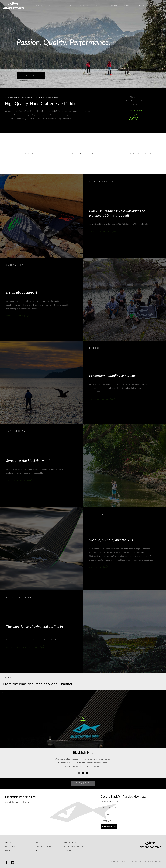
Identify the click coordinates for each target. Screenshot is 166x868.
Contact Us (98, 567)
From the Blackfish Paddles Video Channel (38, 684)
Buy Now (28, 154)
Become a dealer (138, 154)
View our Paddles (102, 399)
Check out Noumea (103, 231)
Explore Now (134, 116)
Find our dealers (19, 480)
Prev (3, 44)
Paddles (10, 846)
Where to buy (83, 154)
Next (163, 44)
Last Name (107, 821)
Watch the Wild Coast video (25, 647)
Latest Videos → (31, 76)
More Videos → (83, 783)
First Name (107, 814)
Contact (69, 850)
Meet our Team (17, 316)
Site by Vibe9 (115, 861)
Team (38, 842)
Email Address (109, 808)
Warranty (70, 842)
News (38, 850)
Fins (8, 850)
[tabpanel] (83, 730)
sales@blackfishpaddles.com (18, 802)
